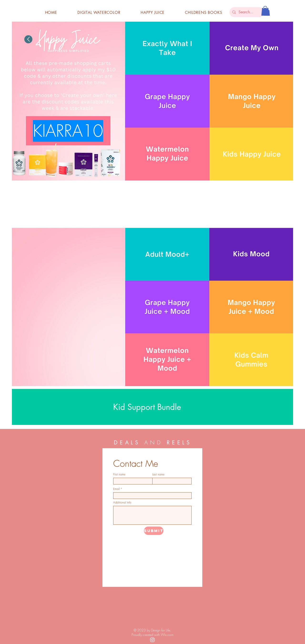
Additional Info (122, 503)
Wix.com (167, 635)
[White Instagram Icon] (152, 640)
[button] (265, 11)
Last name (158, 474)
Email (116, 489)
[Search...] (246, 12)
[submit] (154, 531)
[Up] (28, 39)
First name (119, 474)
